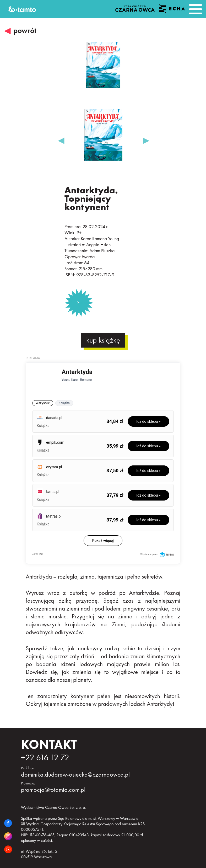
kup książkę (103, 340)
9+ (79, 303)
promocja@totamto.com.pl (53, 790)
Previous (61, 138)
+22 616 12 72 (45, 758)
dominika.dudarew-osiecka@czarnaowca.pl (75, 774)
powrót (25, 31)
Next (145, 138)
